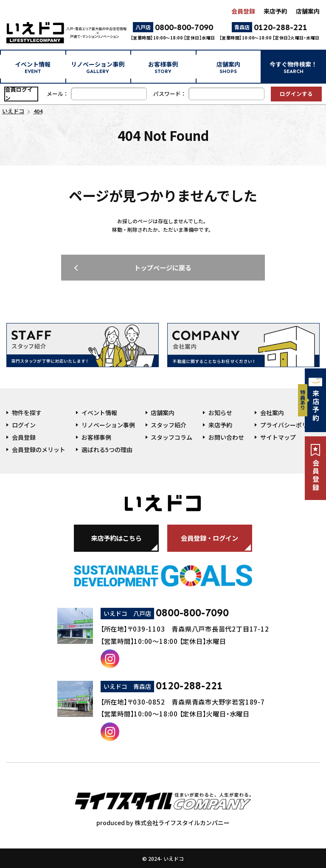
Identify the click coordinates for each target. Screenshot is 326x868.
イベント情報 (33, 67)
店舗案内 (308, 11)
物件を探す (27, 413)
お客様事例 (163, 67)
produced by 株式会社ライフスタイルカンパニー (163, 805)
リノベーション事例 (98, 67)
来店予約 (275, 11)
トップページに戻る (163, 267)
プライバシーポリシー (290, 425)
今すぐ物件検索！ (293, 67)
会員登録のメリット (39, 449)
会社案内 (272, 413)
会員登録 (243, 11)
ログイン (24, 425)
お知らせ (220, 413)
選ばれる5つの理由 (107, 449)
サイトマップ (278, 437)
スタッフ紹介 (169, 425)
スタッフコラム (171, 437)
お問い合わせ (226, 437)
